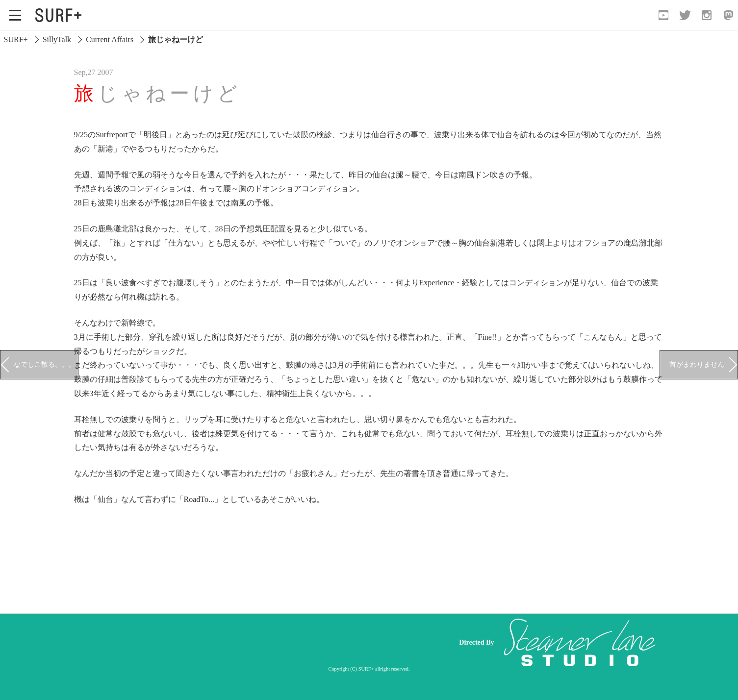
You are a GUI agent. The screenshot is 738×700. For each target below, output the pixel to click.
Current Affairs (110, 39)
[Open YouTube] (663, 15)
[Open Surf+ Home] (61, 15)
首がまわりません (697, 364)
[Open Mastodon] (728, 15)
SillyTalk (57, 39)
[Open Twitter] (685, 15)
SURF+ (16, 39)
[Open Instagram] (707, 15)
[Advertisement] (261, 642)
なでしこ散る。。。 (45, 364)
